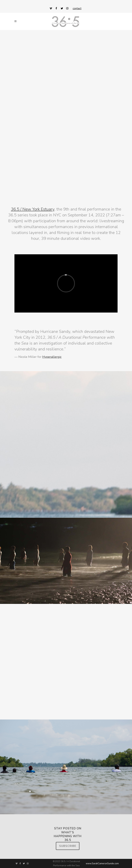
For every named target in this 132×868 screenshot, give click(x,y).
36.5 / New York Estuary (33, 209)
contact (77, 8)
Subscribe (68, 846)
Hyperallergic (52, 357)
